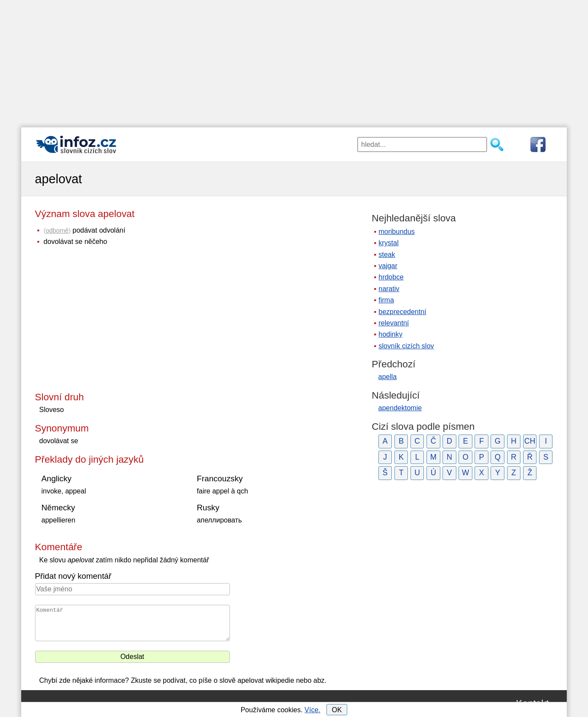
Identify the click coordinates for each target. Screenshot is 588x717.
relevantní (394, 323)
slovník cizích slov (406, 346)
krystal (388, 243)
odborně (57, 230)
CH (530, 441)
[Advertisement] (294, 61)
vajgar (388, 266)
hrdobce (391, 277)
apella (388, 377)
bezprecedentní (402, 312)
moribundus (397, 232)
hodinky (390, 334)
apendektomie (400, 408)
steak (387, 255)
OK (337, 710)
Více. (312, 710)
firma (386, 300)
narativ (389, 289)
